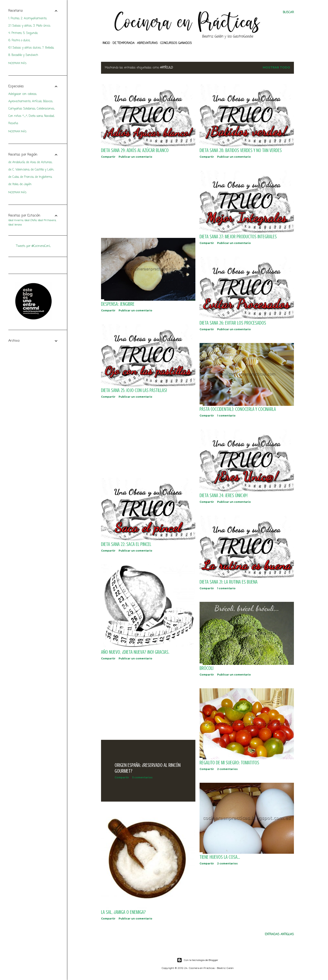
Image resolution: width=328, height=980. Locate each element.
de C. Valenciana (19, 170)
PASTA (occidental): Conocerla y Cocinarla (238, 409)
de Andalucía (17, 162)
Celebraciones (45, 109)
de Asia (31, 162)
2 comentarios (227, 769)
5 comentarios (142, 777)
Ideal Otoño (31, 220)
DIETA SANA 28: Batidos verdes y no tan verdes (241, 150)
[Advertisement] (148, 198)
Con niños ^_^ (18, 116)
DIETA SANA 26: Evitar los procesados (233, 323)
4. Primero (15, 33)
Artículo (37, 101)
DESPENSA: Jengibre (118, 304)
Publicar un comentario (135, 157)
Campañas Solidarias (22, 109)
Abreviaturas (146, 43)
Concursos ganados (175, 43)
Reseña (13, 123)
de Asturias (44, 162)
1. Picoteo (14, 19)
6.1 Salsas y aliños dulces (25, 48)
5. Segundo (30, 33)
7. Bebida (48, 48)
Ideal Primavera (47, 220)
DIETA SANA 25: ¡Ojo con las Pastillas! (134, 390)
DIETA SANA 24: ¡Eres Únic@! (224, 496)
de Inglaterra (43, 177)
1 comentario (226, 416)
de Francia (27, 177)
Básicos (48, 101)
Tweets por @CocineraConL (33, 246)
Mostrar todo (276, 67)
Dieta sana (36, 116)
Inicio (105, 43)
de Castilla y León (42, 170)
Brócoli (206, 668)
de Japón (26, 184)
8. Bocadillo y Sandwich (23, 55)
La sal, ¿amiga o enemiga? (123, 912)
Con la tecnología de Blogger (198, 960)
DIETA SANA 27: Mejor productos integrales (238, 237)
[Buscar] (288, 13)
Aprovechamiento (19, 101)
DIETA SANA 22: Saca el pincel (126, 544)
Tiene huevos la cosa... (220, 857)
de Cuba (13, 177)
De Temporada (122, 43)
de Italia (13, 184)
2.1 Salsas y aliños (20, 26)
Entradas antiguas (279, 934)
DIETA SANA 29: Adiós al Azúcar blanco (135, 150)
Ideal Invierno (16, 220)
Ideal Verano (15, 225)
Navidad (49, 116)
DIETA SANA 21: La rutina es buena (229, 582)
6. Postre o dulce (19, 41)
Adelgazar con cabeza (22, 94)
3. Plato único (42, 26)
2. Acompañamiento (34, 19)
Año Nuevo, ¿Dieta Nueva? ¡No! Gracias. (135, 652)
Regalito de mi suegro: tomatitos (229, 763)
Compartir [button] (108, 157)
